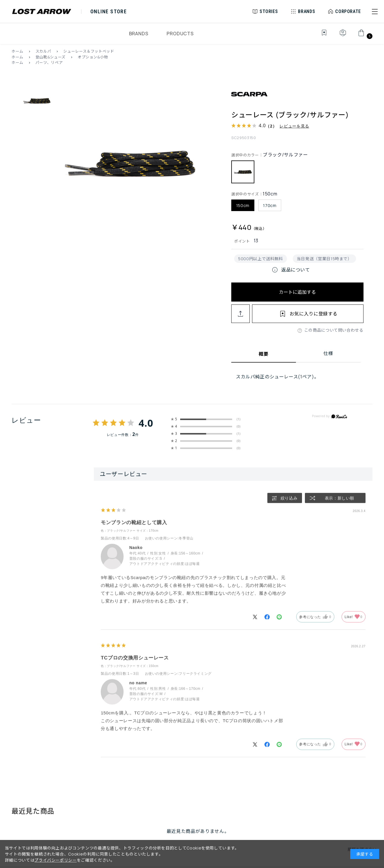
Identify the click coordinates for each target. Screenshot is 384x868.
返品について (291, 270)
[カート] (365, 36)
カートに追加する (297, 292)
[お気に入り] (320, 36)
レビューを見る (294, 126)
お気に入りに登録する (314, 314)
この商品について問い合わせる (334, 330)
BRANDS (139, 34)
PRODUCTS (180, 34)
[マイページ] (343, 36)
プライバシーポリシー (55, 860)
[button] (375, 12)
